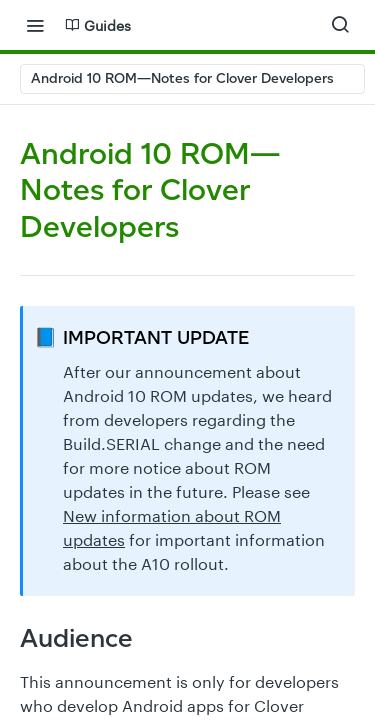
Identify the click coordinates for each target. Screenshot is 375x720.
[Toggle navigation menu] (35, 25)
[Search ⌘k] (340, 25)
